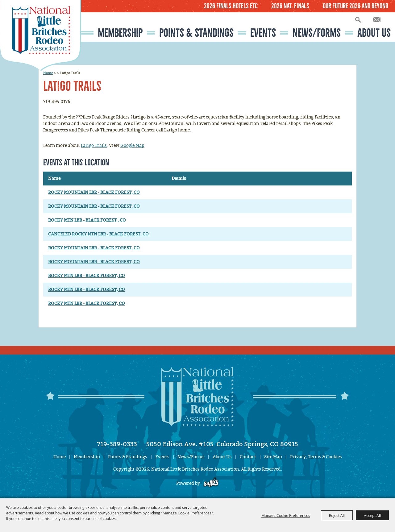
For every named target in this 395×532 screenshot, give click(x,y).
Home (48, 73)
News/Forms (317, 33)
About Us (374, 33)
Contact (248, 457)
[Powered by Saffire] (211, 483)
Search (358, 20)
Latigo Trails (94, 145)
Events (263, 33)
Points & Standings (196, 33)
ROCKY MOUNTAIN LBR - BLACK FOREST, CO (94, 192)
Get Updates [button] (377, 20)
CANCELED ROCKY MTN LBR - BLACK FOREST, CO (98, 234)
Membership (120, 33)
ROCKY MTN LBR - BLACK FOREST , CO (87, 220)
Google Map (132, 145)
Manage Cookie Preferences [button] (286, 515)
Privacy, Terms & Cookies (316, 457)
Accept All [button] (372, 515)
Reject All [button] (337, 515)
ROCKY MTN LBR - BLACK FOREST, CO (87, 276)
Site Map (273, 457)
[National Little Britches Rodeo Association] (41, 35)
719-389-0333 (117, 444)
